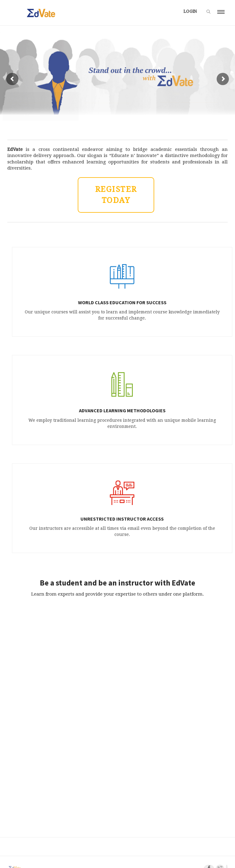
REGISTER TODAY (116, 195)
